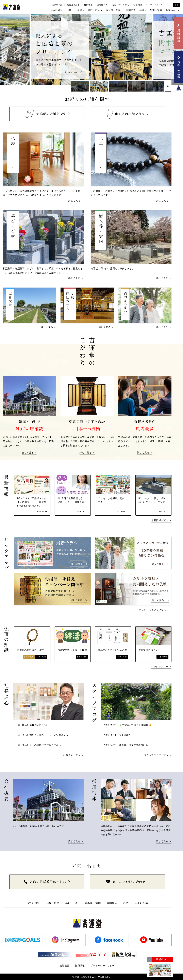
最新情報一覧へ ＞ (161, 520)
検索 (176, 5)
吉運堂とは (57, 5)
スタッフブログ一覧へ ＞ (158, 755)
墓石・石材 (94, 10)
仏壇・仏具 (53, 903)
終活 (142, 10)
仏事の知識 (156, 10)
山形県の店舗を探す (126, 114)
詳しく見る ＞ (76, 201)
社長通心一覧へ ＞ (73, 755)
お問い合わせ (173, 10)
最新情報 (88, 5)
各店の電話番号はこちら (45, 882)
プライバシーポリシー (103, 966)
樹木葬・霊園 (113, 10)
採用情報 (138, 5)
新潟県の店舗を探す (45, 114)
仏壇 (69, 10)
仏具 (80, 10)
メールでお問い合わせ (126, 882)
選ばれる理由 (73, 5)
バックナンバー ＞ (161, 667)
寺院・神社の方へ (121, 5)
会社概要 (64, 966)
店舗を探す (57, 10)
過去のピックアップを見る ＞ (155, 610)
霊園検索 (131, 10)
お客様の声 (102, 5)
